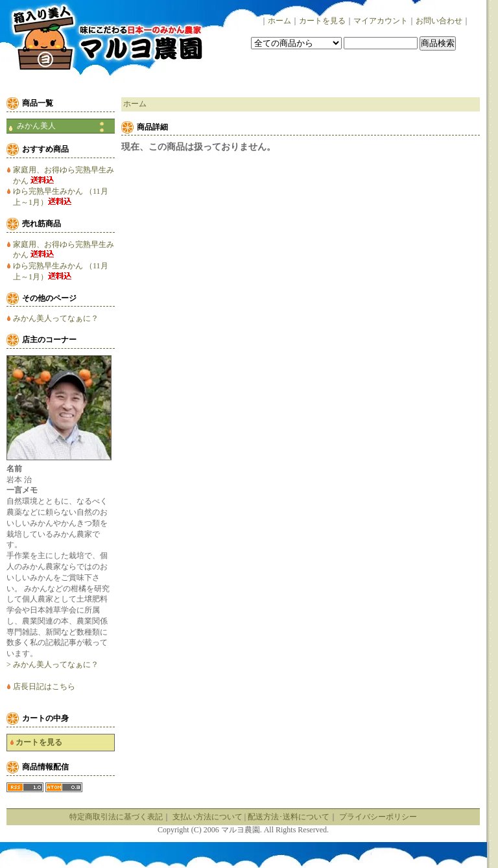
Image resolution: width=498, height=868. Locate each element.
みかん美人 (36, 126)
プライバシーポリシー (378, 817)
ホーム (279, 21)
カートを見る (322, 21)
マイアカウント (381, 21)
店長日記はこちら (44, 686)
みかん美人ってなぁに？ (56, 318)
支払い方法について (207, 817)
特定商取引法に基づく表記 (116, 817)
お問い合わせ (439, 21)
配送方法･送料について (289, 817)
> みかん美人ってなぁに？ (53, 664)
